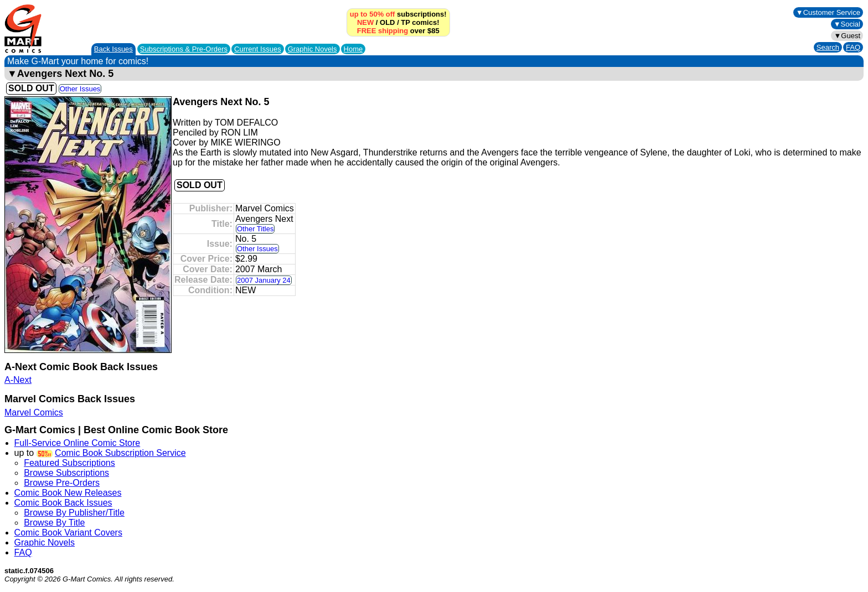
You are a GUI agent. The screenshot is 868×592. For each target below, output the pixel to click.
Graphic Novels (312, 49)
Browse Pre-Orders (62, 483)
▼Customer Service (828, 12)
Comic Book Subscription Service (120, 453)
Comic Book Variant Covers (68, 533)
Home (353, 49)
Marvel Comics (34, 412)
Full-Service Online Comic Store (77, 443)
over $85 (398, 31)
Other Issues (80, 89)
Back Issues (113, 49)
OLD (387, 22)
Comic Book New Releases (68, 493)
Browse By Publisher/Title (74, 513)
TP (405, 22)
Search (828, 47)
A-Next (18, 380)
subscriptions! (398, 14)
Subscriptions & (184, 49)
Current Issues (258, 49)
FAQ (853, 47)
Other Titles (255, 229)
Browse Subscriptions (66, 473)
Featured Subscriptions (69, 463)
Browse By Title (54, 523)
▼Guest (847, 36)
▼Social (847, 24)
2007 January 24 (264, 280)
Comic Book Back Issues (63, 503)
